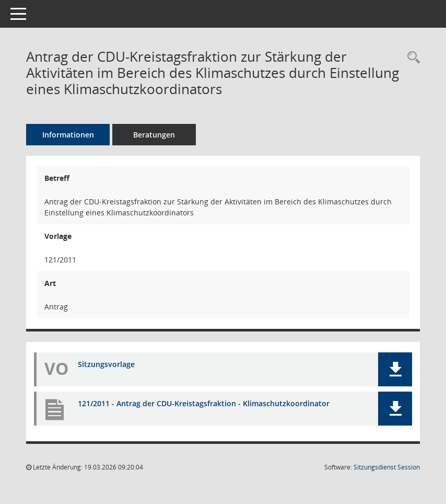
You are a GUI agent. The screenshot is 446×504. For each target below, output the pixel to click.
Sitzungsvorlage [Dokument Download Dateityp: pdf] (106, 364)
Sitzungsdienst (387, 467)
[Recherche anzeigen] (411, 58)
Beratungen (154, 135)
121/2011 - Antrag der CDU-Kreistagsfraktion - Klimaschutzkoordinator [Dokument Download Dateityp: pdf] (204, 403)
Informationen (68, 135)
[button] (395, 369)
